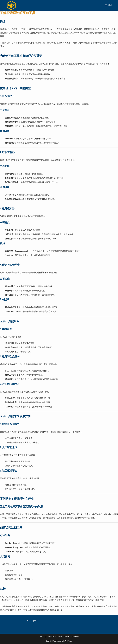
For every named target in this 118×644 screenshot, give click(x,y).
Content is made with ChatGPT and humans (63, 637)
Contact (41, 637)
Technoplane (32, 621)
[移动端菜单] (109, 5)
